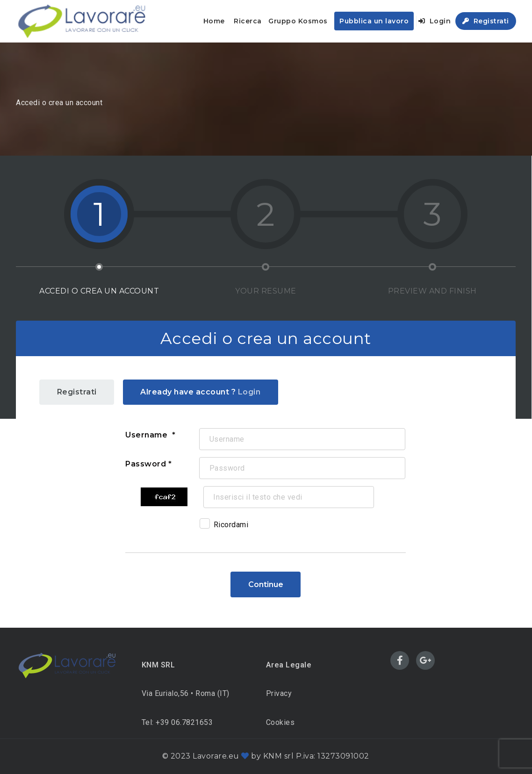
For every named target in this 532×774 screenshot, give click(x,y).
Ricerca (248, 21)
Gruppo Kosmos (298, 21)
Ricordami (224, 526)
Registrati (486, 21)
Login (435, 21)
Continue (266, 584)
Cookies (280, 722)
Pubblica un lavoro (374, 21)
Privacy (279, 693)
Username (147, 435)
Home (214, 21)
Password (146, 464)
